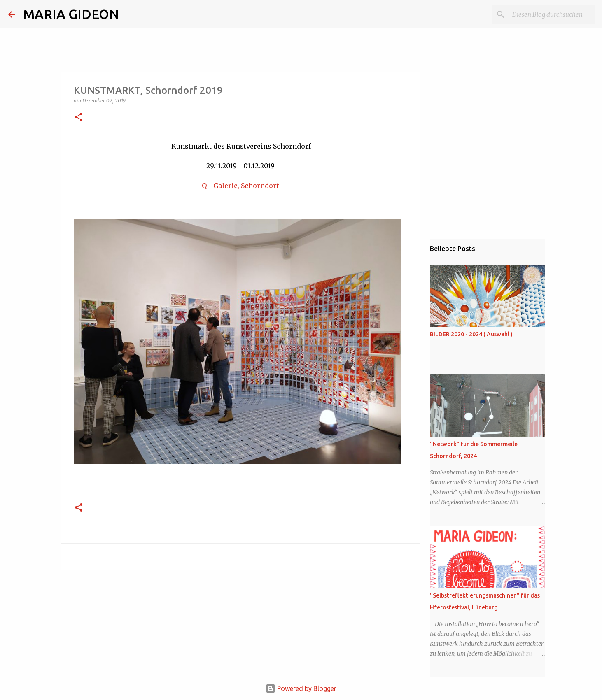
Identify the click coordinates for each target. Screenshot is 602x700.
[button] (79, 117)
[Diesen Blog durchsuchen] (552, 14)
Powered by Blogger (301, 688)
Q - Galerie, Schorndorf (240, 186)
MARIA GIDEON (71, 14)
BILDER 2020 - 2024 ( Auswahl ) (471, 334)
